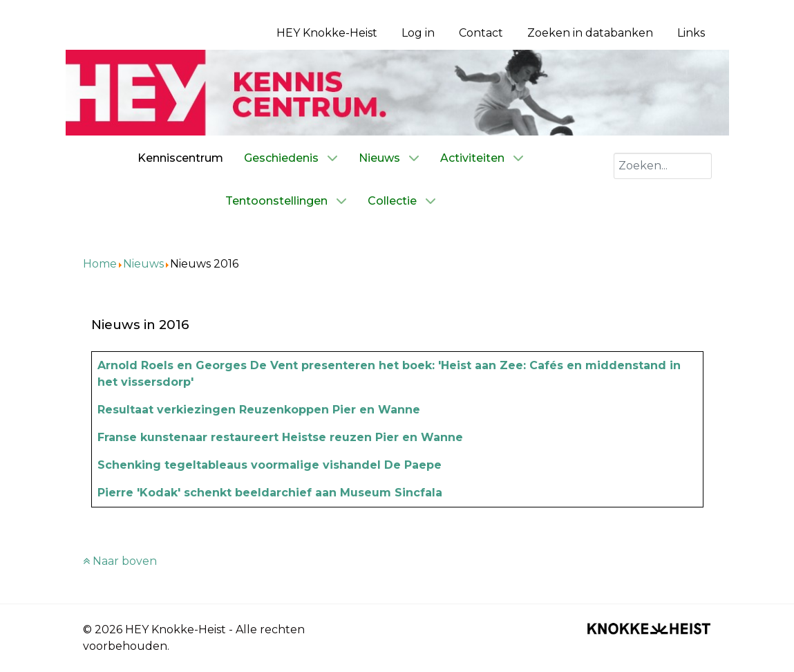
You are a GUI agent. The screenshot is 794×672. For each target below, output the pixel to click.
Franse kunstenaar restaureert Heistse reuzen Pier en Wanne (280, 437)
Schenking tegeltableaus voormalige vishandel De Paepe (270, 465)
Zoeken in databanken (590, 33)
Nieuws (143, 264)
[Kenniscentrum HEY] (397, 92)
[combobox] (663, 166)
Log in (418, 33)
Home (100, 264)
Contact (481, 33)
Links (691, 33)
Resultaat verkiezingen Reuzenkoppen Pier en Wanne (259, 410)
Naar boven (120, 561)
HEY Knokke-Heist (327, 33)
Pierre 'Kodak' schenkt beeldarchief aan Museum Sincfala (270, 493)
